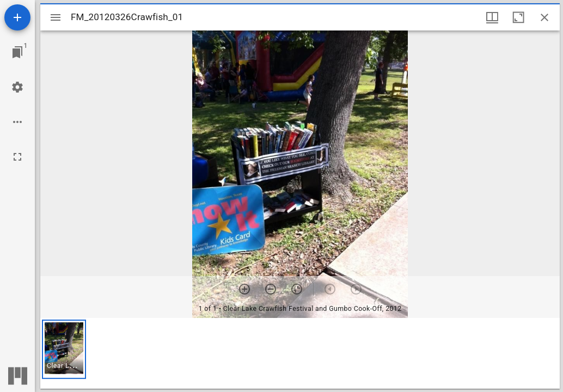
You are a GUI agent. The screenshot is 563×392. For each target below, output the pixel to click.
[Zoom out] (271, 289)
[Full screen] (17, 157)
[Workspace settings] (17, 87)
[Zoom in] (244, 289)
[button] (64, 349)
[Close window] (544, 17)
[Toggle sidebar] (56, 17)
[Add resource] (17, 17)
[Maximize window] (518, 17)
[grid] (300, 353)
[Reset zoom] (297, 289)
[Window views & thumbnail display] (492, 17)
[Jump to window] (17, 52)
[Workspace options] (17, 122)
